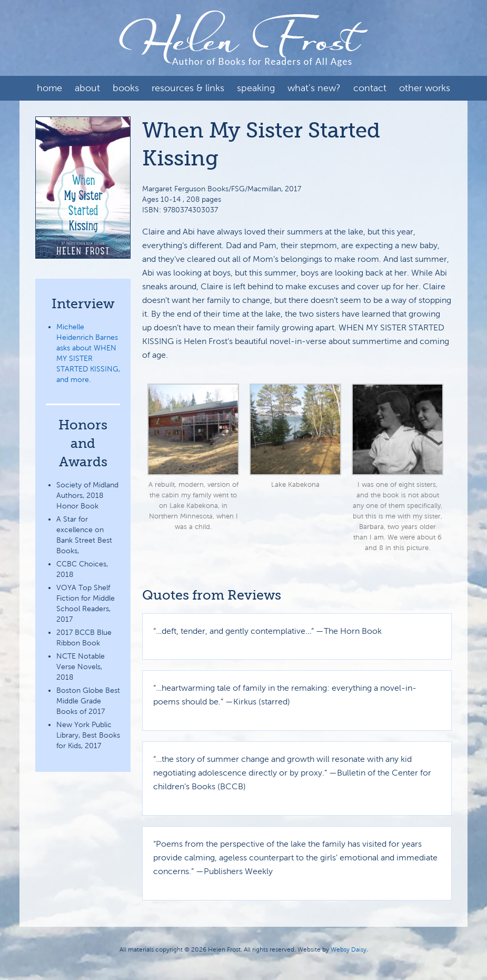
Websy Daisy (349, 949)
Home (49, 88)
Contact (370, 88)
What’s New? (314, 88)
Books (126, 88)
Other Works (425, 88)
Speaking (256, 88)
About (87, 88)
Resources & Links (188, 88)
